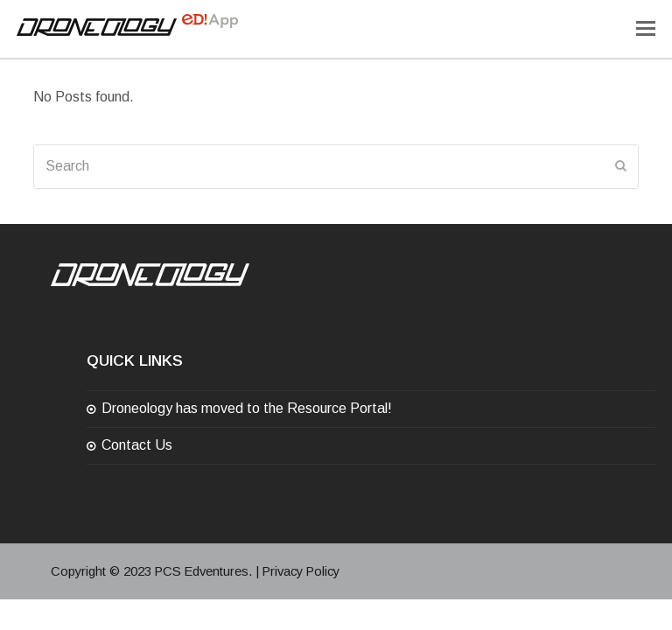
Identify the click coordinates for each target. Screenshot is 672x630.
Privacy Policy (301, 571)
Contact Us (137, 445)
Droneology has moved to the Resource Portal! (247, 408)
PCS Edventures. (203, 571)
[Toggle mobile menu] (646, 29)
